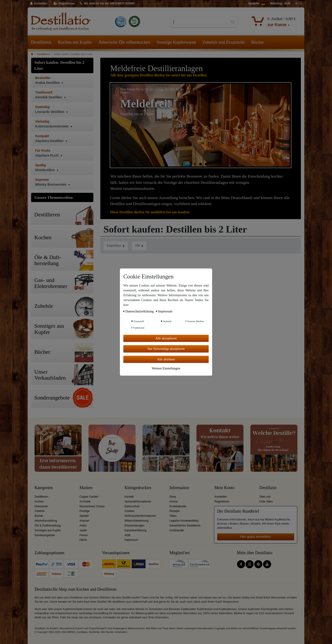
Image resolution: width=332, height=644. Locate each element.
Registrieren (222, 502)
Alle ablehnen (166, 359)
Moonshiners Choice (92, 506)
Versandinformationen (138, 502)
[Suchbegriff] (199, 22)
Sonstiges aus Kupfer (48, 530)
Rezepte (175, 511)
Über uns (265, 497)
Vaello (83, 530)
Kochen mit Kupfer (75, 42)
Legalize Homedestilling (184, 521)
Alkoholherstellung (46, 521)
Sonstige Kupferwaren (176, 42)
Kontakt (129, 497)
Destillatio (268, 488)
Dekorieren (41, 506)
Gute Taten (266, 502)
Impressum (131, 540)
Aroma (173, 502)
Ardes (83, 526)
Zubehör (40, 511)
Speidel (84, 516)
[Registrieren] (64, 4)
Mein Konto (224, 488)
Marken (86, 488)
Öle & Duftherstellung (48, 526)
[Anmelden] (39, 4)
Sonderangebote (45, 535)
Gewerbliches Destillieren (185, 526)
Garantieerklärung (135, 530)
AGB (127, 535)
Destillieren (41, 42)
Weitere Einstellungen (166, 368)
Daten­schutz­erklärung (139, 311)
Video (173, 516)
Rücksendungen (134, 526)
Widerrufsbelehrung (136, 521)
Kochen (39, 502)
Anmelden (221, 497)
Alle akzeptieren (166, 338)
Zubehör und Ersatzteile (224, 42)
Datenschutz (132, 506)
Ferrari (84, 535)
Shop (173, 497)
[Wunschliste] (299, 4)
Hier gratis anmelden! (256, 537)
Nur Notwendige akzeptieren (166, 349)
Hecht (83, 540)
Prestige (85, 511)
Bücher (258, 42)
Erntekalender (178, 506)
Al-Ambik (85, 502)
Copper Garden (89, 497)
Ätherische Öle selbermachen (125, 42)
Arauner (84, 521)
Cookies (129, 511)
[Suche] (233, 22)
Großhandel (177, 530)
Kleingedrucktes (138, 488)
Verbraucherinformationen (140, 516)
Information (179, 488)
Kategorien (44, 488)
